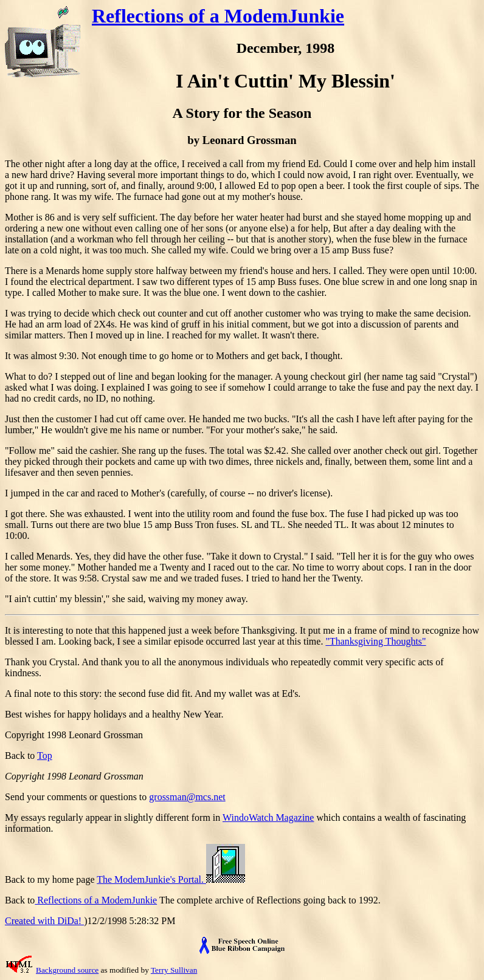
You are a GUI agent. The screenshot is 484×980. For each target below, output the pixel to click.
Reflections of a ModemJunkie (218, 16)
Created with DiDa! (44, 921)
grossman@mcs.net (187, 797)
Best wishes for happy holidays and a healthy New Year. (114, 714)
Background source (67, 970)
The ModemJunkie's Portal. (171, 879)
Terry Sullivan (174, 970)
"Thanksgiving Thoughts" (375, 641)
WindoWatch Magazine (268, 817)
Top (45, 756)
